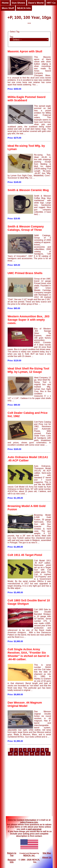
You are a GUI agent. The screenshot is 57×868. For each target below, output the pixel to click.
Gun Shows (18, 3)
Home (5, 3)
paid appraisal (34, 829)
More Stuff (8, 8)
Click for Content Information (22, 820)
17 (48, 754)
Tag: (12, 37)
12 (21, 754)
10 (10, 754)
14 (32, 754)
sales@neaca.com (29, 822)
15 (37, 754)
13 (26, 754)
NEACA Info (24, 8)
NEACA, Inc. (29, 855)
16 (43, 754)
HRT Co (51, 3)
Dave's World (36, 3)
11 (16, 754)
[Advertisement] (26, 787)
